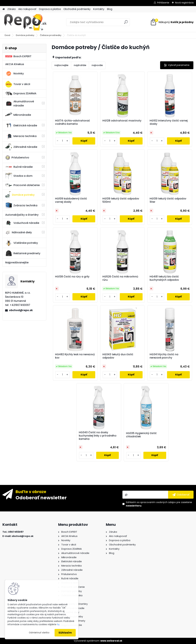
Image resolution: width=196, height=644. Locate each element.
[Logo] (25, 22)
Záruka (11, 9)
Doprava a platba (50, 9)
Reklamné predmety (23, 253)
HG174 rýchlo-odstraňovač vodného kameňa (73, 122)
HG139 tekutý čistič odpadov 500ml (121, 200)
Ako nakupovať (27, 9)
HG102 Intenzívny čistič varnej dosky (169, 122)
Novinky (15, 74)
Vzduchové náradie (22, 223)
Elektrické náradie (21, 125)
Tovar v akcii (18, 84)
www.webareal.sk (111, 641)
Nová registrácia (184, 3)
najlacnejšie (61, 65)
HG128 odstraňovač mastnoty (122, 121)
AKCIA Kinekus (15, 64)
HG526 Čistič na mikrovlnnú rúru (120, 278)
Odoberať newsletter (41, 498)
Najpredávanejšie (17, 262)
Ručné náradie (19, 167)
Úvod (7, 35)
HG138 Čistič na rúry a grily (72, 277)
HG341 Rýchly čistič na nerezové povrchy (164, 356)
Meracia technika (21, 136)
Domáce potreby (25, 35)
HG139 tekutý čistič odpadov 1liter (168, 200)
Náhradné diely (19, 232)
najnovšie (97, 65)
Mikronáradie (18, 115)
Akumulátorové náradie (20, 103)
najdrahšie (80, 65)
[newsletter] (181, 495)
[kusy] (62, 141)
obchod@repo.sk (21, 310)
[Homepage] (4, 9)
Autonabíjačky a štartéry (22, 215)
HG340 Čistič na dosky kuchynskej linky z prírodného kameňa (98, 436)
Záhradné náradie (21, 147)
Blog (110, 9)
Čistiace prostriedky (51, 35)
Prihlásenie (163, 3)
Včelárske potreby (22, 243)
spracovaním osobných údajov (158, 502)
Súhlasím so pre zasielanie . (159, 504)
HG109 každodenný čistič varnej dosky (71, 200)
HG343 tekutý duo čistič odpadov (118, 356)
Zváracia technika (21, 206)
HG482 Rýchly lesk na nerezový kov (75, 356)
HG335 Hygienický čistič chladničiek (141, 435)
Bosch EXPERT (18, 56)
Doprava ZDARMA (21, 93)
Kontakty (99, 9)
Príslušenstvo (17, 158)
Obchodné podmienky (77, 9)
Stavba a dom (19, 176)
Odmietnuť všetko (39, 633)
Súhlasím (65, 633)
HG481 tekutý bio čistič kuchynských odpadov (164, 278)
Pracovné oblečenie (22, 185)
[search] (126, 23)
